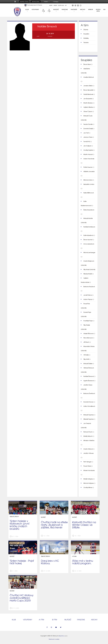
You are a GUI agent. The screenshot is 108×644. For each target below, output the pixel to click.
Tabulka (86, 42)
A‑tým (41, 620)
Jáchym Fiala (89, 137)
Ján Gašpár (88, 146)
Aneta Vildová (89, 449)
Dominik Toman (89, 402)
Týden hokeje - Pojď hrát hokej (22, 562)
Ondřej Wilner (89, 487)
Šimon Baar (88, 64)
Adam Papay (89, 299)
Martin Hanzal (89, 154)
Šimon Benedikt (89, 90)
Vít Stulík (87, 355)
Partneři (74, 9)
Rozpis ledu (61, 5)
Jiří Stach (87, 342)
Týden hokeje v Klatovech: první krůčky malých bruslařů (19, 525)
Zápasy (86, 29)
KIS (66, 5)
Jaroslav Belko (89, 86)
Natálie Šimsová (89, 376)
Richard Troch (89, 432)
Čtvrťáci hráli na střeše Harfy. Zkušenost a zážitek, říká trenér (54, 525)
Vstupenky (35, 9)
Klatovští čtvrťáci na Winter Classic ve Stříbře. (84, 525)
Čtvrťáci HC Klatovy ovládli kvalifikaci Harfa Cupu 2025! (22, 598)
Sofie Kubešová (89, 235)
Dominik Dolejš (89, 128)
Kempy (51, 5)
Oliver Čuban (89, 111)
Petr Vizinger (88, 462)
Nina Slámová (89, 338)
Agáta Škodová (89, 381)
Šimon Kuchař (89, 240)
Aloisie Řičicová (89, 333)
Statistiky (86, 38)
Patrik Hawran (89, 167)
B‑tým (55, 620)
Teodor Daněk (89, 124)
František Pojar (89, 321)
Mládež (56, 9)
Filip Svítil (87, 359)
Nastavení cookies (54, 639)
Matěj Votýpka (89, 479)
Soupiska (86, 34)
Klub (27, 9)
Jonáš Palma (88, 295)
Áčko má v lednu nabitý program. (83, 562)
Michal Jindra (89, 180)
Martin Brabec (89, 103)
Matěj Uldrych (89, 436)
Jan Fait (87, 133)
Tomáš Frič (88, 141)
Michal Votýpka (89, 483)
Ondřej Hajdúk (89, 150)
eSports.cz (62, 636)
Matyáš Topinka (89, 415)
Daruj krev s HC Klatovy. (50, 562)
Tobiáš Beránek (89, 94)
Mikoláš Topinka (89, 419)
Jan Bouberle (89, 99)
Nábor (55, 5)
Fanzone (65, 9)
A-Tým (43, 10)
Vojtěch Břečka (89, 107)
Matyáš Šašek (89, 363)
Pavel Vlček (88, 466)
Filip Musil (89, 269)
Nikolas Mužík (89, 274)
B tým (49, 10)
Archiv (83, 9)
